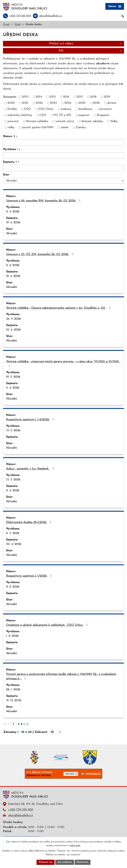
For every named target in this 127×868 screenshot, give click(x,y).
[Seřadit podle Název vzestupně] (17, 136)
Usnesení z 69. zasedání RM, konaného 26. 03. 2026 (44, 201)
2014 (39, 97)
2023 (53, 103)
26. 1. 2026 (13, 690)
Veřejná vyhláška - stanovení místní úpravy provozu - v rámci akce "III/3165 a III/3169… (63, 364)
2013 (25, 97)
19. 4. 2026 (13, 223)
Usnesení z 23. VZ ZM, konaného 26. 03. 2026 (40, 255)
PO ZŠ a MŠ (62, 116)
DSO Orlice (46, 109)
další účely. (75, 845)
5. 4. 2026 (13, 388)
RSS (91, 51)
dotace (112, 103)
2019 (107, 97)
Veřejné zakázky (92, 122)
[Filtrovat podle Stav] (63, 181)
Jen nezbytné (65, 862)
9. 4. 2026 (13, 491)
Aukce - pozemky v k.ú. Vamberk (31, 469)
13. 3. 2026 (13, 431)
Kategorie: (10, 97)
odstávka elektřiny (20, 116)
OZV (43, 116)
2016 (66, 97)
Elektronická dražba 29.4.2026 (29, 523)
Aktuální (11, 234)
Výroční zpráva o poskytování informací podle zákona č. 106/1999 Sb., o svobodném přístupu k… (61, 677)
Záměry (81, 128)
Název (9, 137)
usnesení (13, 122)
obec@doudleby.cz (21, 816)
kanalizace (86, 109)
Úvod (6, 25)
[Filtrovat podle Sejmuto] (63, 168)
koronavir (106, 109)
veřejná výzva (65, 122)
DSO (27, 109)
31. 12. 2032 (14, 701)
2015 (53, 97)
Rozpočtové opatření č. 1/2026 (30, 576)
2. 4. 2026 (13, 212)
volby (11, 128)
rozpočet (84, 116)
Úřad (17, 25)
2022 (39, 103)
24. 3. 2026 (14, 319)
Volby (114, 122)
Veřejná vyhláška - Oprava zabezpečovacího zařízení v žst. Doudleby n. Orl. (59, 308)
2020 (11, 103)
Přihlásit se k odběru (86, 44)
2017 (80, 97)
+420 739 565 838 (21, 810)
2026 (96, 103)
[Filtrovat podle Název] (63, 143)
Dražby (12, 109)
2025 (82, 103)
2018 (93, 97)
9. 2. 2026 (13, 587)
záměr (65, 128)
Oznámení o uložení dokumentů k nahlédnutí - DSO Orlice (48, 625)
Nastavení (83, 862)
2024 (68, 103)
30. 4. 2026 (14, 545)
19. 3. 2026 (13, 377)
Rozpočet (103, 116)
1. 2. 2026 (12, 636)
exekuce (66, 109)
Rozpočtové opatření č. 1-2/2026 (31, 420)
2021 (25, 103)
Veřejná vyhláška (37, 122)
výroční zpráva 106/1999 (37, 128)
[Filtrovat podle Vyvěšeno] (63, 156)
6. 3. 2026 (13, 534)
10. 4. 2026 (13, 330)
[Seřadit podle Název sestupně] (17, 137)
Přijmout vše (45, 862)
